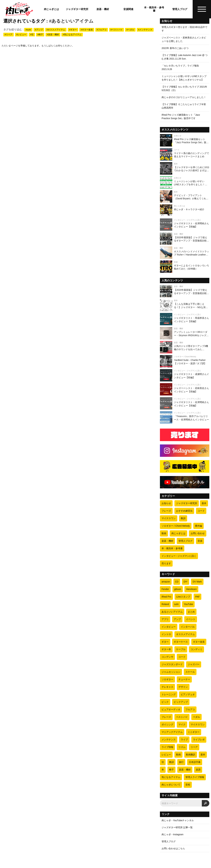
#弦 (32, 35)
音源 (200, 541)
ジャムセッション (171, 672)
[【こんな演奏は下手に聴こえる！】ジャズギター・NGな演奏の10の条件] (185, 305)
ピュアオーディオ (171, 709)
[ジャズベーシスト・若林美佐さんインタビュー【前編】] (185, 389)
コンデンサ (167, 657)
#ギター (73, 30)
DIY (186, 582)
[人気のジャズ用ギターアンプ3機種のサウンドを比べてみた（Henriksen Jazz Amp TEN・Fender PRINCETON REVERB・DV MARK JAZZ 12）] (185, 347)
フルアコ (190, 709)
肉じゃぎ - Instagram (173, 834)
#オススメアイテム (56, 30)
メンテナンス (169, 740)
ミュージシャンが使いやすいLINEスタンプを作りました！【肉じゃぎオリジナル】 (184, 78)
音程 (188, 785)
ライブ (184, 740)
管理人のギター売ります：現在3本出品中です (184, 29)
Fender (165, 589)
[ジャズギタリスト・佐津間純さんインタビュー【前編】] (185, 225)
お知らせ (166, 503)
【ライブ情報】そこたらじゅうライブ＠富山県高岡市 (184, 106)
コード (201, 511)
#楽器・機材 (53, 35)
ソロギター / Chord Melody (176, 526)
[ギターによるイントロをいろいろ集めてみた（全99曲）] (185, 267)
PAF (197, 597)
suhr (176, 604)
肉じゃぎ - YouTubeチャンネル (178, 820)
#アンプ (39, 30)
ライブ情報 (167, 747)
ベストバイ (182, 717)
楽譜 (198, 770)
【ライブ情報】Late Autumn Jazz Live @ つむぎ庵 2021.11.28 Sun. (185, 57)
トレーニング (169, 694)
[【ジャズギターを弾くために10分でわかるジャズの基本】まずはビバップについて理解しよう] (185, 168)
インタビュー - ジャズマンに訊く (179, 556)
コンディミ (196, 649)
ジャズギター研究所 (77, 9)
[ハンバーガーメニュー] (202, 9)
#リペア (9, 35)
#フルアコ (102, 30)
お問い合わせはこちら (173, 848)
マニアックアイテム (172, 732)
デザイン (183, 687)
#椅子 (40, 35)
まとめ (191, 612)
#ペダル (130, 30)
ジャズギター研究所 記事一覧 (177, 827)
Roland (165, 604)
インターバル (188, 627)
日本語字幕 (195, 762)
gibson (178, 589)
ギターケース (181, 642)
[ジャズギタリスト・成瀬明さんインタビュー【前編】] (185, 375)
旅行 (181, 762)
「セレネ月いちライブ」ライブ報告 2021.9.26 (180, 67)
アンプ (177, 619)
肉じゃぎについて (171, 785)
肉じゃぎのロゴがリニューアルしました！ (184, 97)
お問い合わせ (198, 533)
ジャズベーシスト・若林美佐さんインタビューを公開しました (184, 39)
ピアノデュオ (188, 694)
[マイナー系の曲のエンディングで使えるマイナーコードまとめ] (185, 154)
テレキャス (167, 687)
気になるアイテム (171, 777)
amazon (166, 582)
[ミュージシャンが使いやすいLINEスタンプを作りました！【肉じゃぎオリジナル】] (185, 182)
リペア (194, 747)
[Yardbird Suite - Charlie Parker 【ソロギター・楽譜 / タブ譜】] (185, 361)
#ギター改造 (87, 30)
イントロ (166, 634)
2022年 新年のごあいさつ (175, 48)
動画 (164, 533)
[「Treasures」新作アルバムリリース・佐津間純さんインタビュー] (185, 417)
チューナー (184, 679)
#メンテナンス (145, 30)
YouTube (188, 604)
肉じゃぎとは (51, 9)
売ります (166, 563)
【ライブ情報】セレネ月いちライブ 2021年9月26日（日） (184, 88)
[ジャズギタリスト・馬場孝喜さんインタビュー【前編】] (185, 319)
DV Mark (197, 582)
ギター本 (166, 649)
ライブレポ (199, 740)
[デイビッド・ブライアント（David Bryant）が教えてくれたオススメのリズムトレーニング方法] (185, 196)
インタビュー (169, 627)
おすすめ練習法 (184, 511)
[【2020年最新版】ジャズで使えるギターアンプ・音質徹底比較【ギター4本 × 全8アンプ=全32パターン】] (185, 239)
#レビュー (21, 35)
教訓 (183, 518)
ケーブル (181, 649)
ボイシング (167, 724)
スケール (190, 672)
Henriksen (191, 589)
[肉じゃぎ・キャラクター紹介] (185, 211)
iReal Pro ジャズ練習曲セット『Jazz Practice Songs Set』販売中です (181, 117)
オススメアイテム (185, 634)
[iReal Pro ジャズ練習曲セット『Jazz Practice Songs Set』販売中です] (185, 140)
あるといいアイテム (172, 612)
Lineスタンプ (183, 597)
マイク (182, 724)
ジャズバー (194, 664)
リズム (182, 747)
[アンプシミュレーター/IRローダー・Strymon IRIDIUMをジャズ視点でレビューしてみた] (185, 333)
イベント (191, 619)
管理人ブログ (180, 9)
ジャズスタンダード (172, 664)
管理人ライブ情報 (195, 777)
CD (177, 582)
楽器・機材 (103, 9)
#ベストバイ (117, 30)
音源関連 (128, 9)
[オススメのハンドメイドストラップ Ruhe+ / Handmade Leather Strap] (185, 253)
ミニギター (194, 732)
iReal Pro (166, 597)
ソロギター (167, 679)
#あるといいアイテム (71, 21)
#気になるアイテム (72, 35)
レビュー (166, 755)
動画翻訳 (191, 755)
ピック (165, 702)
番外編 (198, 526)
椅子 (171, 770)
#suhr (28, 30)
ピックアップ (181, 702)
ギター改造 (199, 642)
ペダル (196, 717)
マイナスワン (169, 518)
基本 (204, 503)
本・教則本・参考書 (154, 9)
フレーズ (166, 511)
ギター (165, 642)
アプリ (165, 619)
